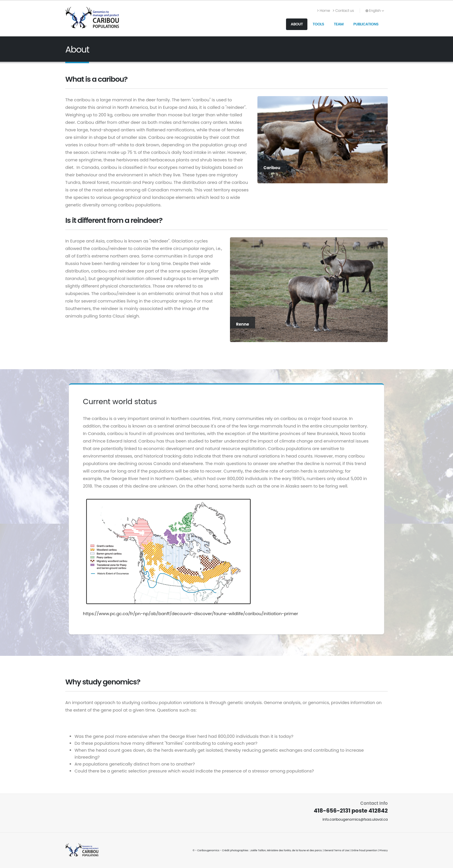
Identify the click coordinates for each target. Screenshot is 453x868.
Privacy (383, 850)
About (297, 24)
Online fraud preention (363, 850)
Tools (318, 24)
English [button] (375, 11)
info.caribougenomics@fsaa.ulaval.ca (353, 819)
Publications (366, 24)
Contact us (343, 11)
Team (339, 24)
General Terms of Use (334, 850)
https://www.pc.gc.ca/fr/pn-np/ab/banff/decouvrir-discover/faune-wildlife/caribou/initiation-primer (191, 614)
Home (324, 11)
